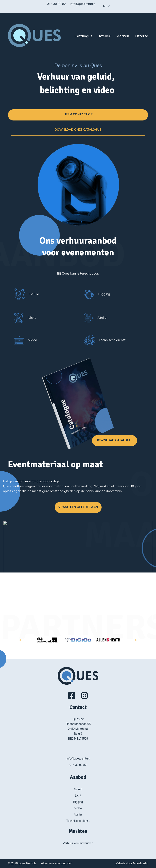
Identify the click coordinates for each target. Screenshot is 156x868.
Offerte (142, 36)
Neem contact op (78, 115)
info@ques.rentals (82, 4)
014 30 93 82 (56, 4)
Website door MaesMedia (131, 864)
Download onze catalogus (78, 130)
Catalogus (83, 36)
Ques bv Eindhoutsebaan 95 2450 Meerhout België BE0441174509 (78, 729)
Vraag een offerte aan (78, 507)
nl (106, 6)
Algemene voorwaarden (57, 864)
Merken (123, 36)
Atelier (104, 36)
